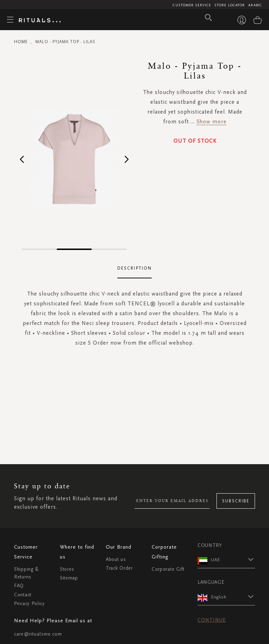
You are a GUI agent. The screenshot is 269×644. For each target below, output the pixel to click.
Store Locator (230, 5)
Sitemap (69, 578)
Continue (212, 620)
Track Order (119, 568)
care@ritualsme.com (38, 634)
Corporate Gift (168, 569)
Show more (212, 121)
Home (21, 42)
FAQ (19, 586)
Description (134, 268)
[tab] (134, 269)
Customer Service (192, 5)
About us (116, 559)
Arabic (255, 5)
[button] (22, 159)
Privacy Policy (29, 604)
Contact (23, 595)
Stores (67, 569)
